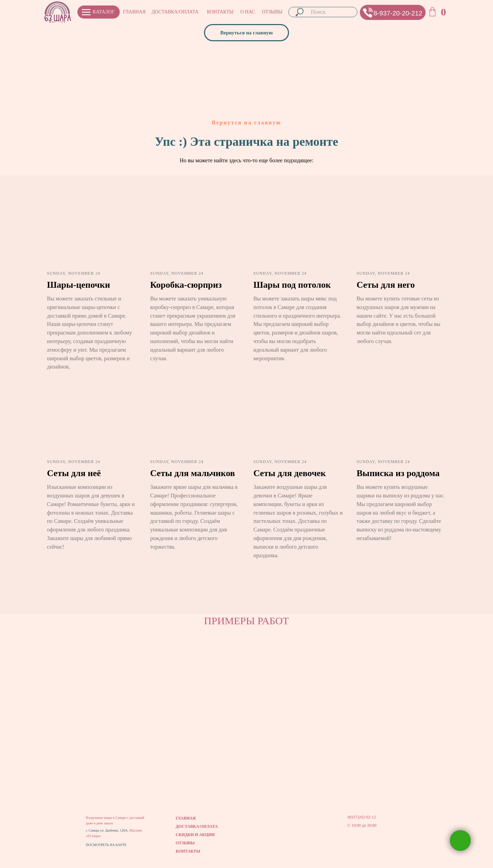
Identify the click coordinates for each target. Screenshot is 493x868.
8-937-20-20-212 (398, 13)
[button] (368, 13)
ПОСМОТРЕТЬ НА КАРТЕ (106, 845)
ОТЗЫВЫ (272, 12)
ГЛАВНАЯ (135, 12)
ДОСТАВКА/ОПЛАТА (175, 12)
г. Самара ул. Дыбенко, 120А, (108, 830)
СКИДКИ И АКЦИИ (195, 835)
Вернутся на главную (247, 123)
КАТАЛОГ (104, 12)
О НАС (248, 12)
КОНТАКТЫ (220, 12)
